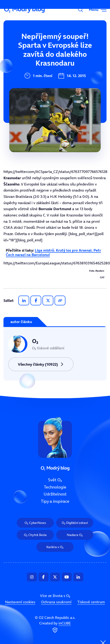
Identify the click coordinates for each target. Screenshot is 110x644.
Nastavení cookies (20, 602)
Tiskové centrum (91, 602)
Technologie (29, 59)
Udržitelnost (30, 75)
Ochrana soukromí (56, 602)
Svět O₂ (25, 44)
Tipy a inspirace (33, 90)
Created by (55, 627)
